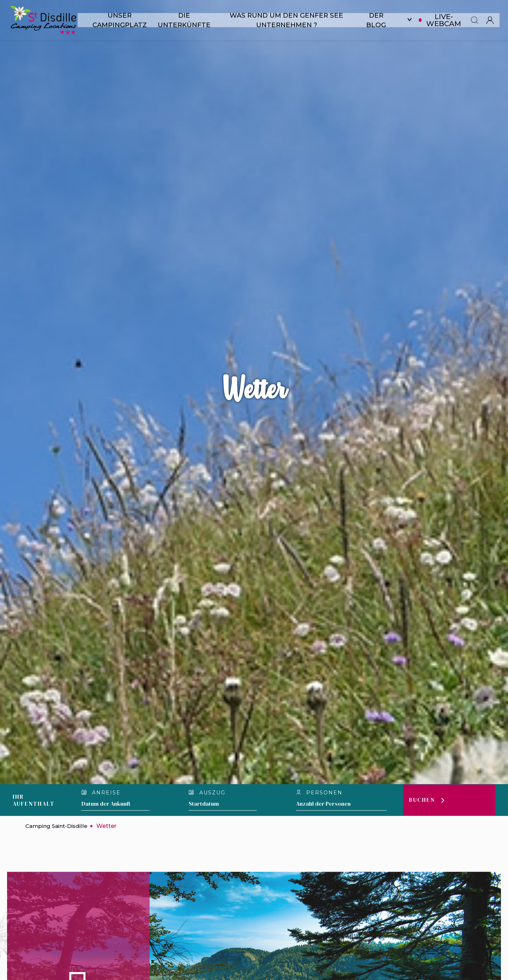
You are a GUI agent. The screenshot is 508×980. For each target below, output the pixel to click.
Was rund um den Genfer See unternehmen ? (290, 20)
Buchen (422, 800)
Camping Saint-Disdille (58, 826)
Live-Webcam (449, 20)
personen (320, 793)
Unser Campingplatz (121, 20)
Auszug (207, 793)
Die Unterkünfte (186, 20)
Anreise (101, 793)
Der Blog (381, 20)
